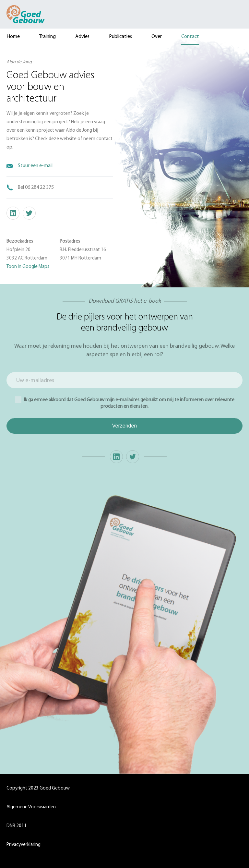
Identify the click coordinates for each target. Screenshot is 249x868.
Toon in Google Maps (28, 267)
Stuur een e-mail (35, 166)
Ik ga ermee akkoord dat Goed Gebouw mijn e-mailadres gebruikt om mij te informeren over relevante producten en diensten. (125, 403)
